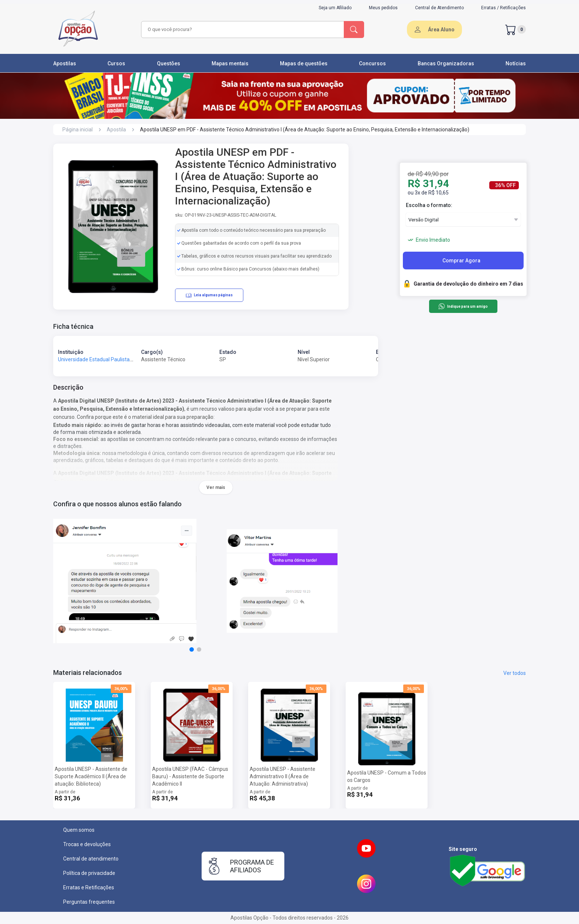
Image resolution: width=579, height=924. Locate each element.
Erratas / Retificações (503, 8)
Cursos (116, 63)
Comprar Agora (461, 261)
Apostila (116, 130)
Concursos (372, 63)
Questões (169, 63)
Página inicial (78, 130)
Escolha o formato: (429, 205)
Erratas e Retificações (89, 887)
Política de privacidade (89, 873)
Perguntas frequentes (89, 902)
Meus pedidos (383, 8)
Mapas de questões (304, 63)
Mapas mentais (230, 63)
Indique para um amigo (463, 306)
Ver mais (216, 487)
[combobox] (241, 30)
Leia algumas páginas (209, 295)
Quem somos (79, 830)
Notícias (516, 63)
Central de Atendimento (439, 8)
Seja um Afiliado (335, 8)
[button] (192, 649)
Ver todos (515, 673)
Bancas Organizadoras (446, 63)
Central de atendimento (91, 859)
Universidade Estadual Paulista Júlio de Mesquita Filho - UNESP (131, 359)
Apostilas (65, 63)
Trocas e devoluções (87, 844)
